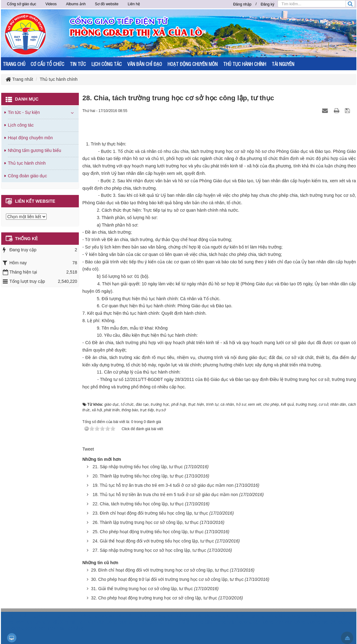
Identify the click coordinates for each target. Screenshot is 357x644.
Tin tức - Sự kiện (24, 112)
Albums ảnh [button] (76, 4)
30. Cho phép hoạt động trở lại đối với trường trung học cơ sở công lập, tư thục (167, 579)
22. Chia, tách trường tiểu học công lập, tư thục (138, 504)
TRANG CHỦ (14, 64)
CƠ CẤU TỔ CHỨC (47, 64)
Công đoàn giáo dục (28, 176)
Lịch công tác (21, 125)
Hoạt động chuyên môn (30, 138)
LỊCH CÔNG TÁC (107, 64)
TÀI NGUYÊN (283, 64)
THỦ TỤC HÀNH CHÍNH (245, 64)
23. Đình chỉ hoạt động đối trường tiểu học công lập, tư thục (150, 513)
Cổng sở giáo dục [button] (22, 4)
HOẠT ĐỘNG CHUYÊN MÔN (193, 64)
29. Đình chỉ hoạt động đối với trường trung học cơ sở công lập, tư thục (160, 570)
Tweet (88, 449)
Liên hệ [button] (134, 4)
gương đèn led (133, 622)
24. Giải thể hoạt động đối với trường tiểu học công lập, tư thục (153, 541)
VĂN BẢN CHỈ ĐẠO (145, 64)
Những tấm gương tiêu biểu (35, 150)
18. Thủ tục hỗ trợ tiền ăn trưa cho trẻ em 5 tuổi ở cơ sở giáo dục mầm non (165, 495)
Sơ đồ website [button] (107, 4)
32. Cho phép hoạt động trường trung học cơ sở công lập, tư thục (154, 598)
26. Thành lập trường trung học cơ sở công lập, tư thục (145, 522)
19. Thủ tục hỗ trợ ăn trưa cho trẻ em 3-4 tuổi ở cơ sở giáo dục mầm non (163, 485)
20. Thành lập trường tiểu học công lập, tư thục (138, 476)
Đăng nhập (242, 4)
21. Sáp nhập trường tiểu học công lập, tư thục (138, 467)
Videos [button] (51, 4)
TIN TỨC (78, 64)
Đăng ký (267, 4)
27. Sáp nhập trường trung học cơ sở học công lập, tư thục (149, 550)
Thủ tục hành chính (27, 163)
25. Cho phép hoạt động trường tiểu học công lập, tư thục (148, 532)
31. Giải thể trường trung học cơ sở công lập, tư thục (142, 589)
